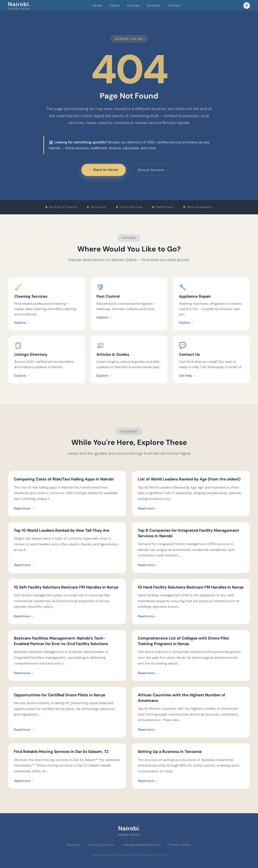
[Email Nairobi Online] (247, 6)
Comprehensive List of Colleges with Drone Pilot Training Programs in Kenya (183, 641)
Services (154, 5)
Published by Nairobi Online (148, 855)
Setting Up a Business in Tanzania (170, 752)
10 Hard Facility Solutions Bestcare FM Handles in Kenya (191, 587)
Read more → (24, 508)
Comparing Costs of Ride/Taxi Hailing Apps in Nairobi (64, 479)
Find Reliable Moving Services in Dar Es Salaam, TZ (61, 752)
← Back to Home (104, 170)
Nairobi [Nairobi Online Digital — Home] (19, 5)
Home (98, 5)
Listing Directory (102, 845)
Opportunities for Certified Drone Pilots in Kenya (59, 695)
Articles (133, 5)
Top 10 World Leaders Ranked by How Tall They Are (62, 530)
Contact (174, 5)
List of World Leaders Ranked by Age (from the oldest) (189, 479)
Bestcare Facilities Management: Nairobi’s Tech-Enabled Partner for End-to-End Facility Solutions (61, 641)
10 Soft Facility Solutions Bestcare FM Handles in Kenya (66, 587)
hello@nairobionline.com (142, 845)
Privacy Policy (180, 845)
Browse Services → (153, 170)
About (114, 5)
